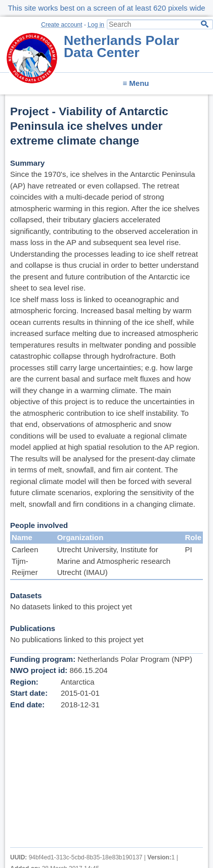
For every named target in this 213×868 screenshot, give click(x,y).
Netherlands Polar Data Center (121, 46)
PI (188, 549)
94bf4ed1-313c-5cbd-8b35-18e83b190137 (86, 857)
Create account (61, 25)
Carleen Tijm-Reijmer (25, 561)
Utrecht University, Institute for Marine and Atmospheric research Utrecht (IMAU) (114, 561)
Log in (96, 25)
